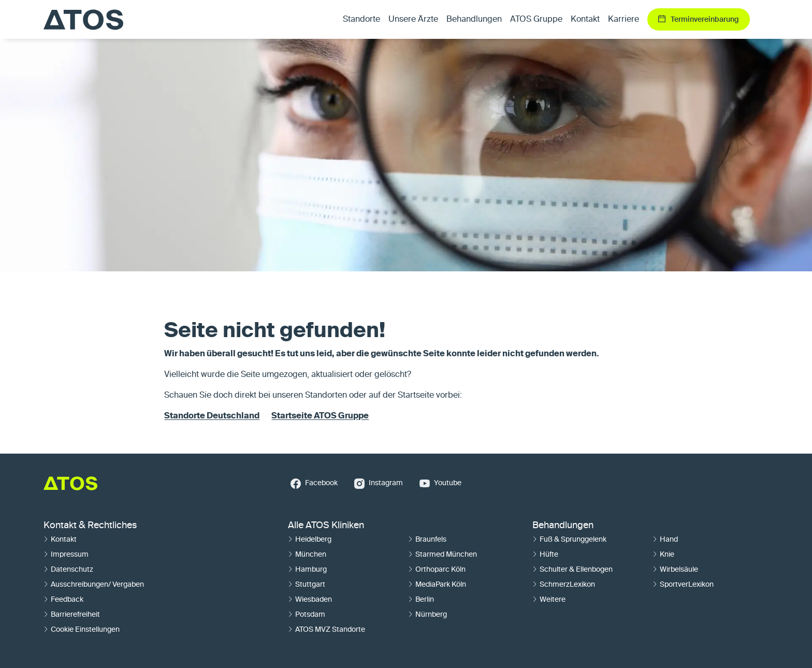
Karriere (624, 20)
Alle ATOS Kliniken (326, 526)
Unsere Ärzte (413, 20)
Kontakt (585, 20)
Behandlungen (563, 526)
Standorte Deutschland (212, 416)
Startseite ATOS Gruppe (320, 416)
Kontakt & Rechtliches (90, 526)
